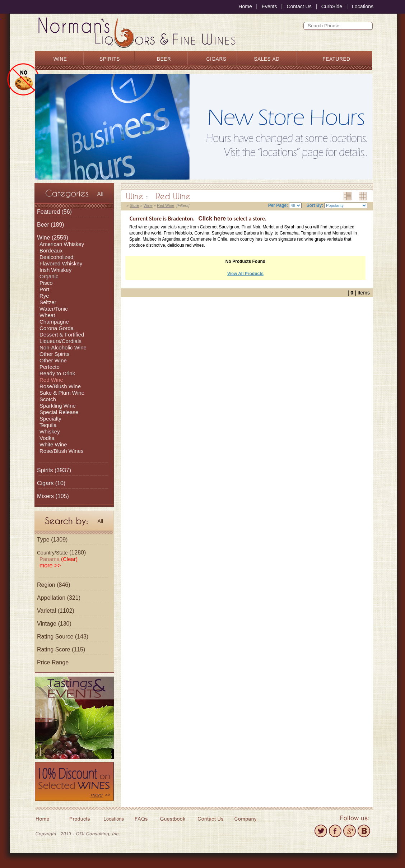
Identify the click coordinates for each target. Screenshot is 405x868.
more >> (50, 565)
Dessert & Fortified (62, 335)
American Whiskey (62, 244)
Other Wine (53, 360)
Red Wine (51, 380)
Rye (44, 296)
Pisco (46, 283)
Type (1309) (52, 540)
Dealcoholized (56, 257)
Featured (48, 212)
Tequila (48, 425)
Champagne (54, 322)
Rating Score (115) (61, 649)
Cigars (45, 483)
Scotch (48, 399)
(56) (54, 212)
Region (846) (54, 585)
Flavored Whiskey (61, 263)
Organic (49, 276)
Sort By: (315, 205)
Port (45, 289)
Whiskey (50, 431)
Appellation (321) (59, 598)
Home (245, 6)
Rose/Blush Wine (60, 386)
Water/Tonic (54, 309)
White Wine (53, 444)
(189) (51, 225)
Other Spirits (54, 354)
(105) (53, 496)
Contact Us (299, 6)
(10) (51, 483)
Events (269, 6)
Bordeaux (51, 250)
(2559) (53, 238)
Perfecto (50, 367)
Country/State (52, 553)
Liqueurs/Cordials (60, 341)
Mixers (45, 496)
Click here (212, 219)
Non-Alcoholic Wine (63, 347)
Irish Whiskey (55, 270)
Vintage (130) (54, 624)
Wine (43, 238)
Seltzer (48, 302)
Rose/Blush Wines (62, 451)
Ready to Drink (57, 373)
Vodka (47, 438)
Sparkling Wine (58, 406)
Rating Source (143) (63, 637)
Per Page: (278, 205)
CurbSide (332, 6)
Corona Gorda (57, 328)
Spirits (45, 470)
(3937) (54, 470)
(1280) (61, 553)
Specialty (50, 419)
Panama (59, 559)
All (100, 194)
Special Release (59, 412)
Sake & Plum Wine (62, 393)
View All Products (245, 274)
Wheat (47, 315)
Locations (363, 6)
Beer (43, 225)
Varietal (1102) (56, 611)
